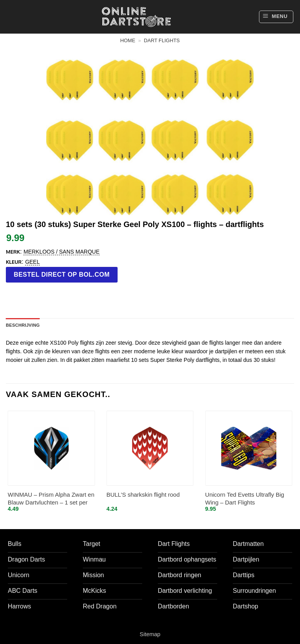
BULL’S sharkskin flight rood (143, 495)
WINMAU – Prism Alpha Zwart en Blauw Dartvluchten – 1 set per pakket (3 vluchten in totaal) (51, 499)
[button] (276, 17)
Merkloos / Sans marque (61, 252)
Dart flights (162, 40)
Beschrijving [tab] (23, 325)
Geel (32, 262)
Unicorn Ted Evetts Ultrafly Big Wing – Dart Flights (245, 498)
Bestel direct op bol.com (62, 275)
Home (128, 40)
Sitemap (150, 634)
